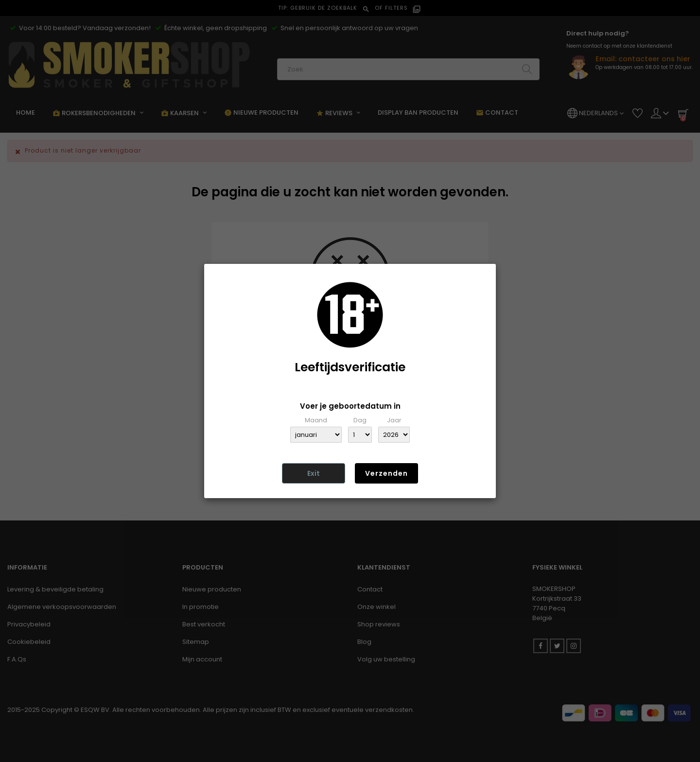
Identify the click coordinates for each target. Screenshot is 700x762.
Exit (314, 473)
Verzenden (386, 473)
